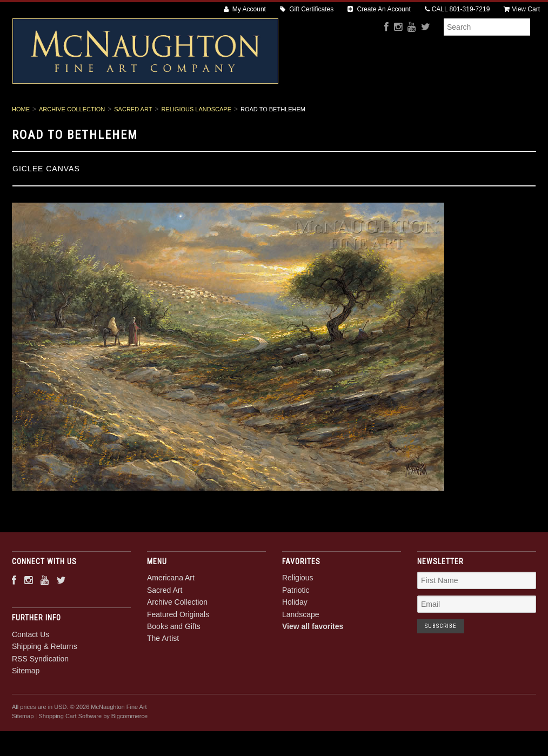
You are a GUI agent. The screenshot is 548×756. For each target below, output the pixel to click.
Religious (298, 615)
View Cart (522, 9)
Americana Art (87, 114)
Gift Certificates (307, 9)
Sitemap (26, 707)
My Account (245, 9)
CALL (457, 9)
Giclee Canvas (46, 205)
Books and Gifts (402, 114)
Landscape (301, 651)
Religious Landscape (196, 146)
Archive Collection (231, 114)
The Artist (470, 114)
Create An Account (379, 9)
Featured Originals (320, 114)
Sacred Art (156, 114)
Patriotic (296, 627)
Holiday (295, 639)
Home (21, 146)
